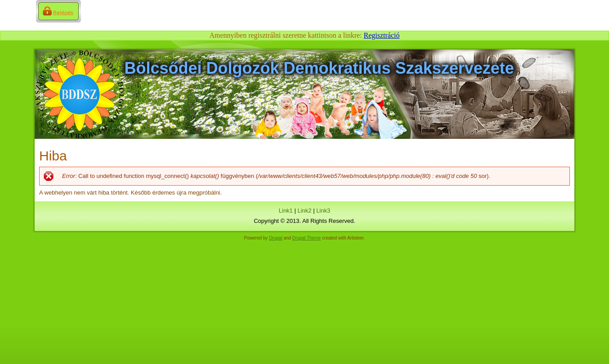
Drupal (275, 238)
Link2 (304, 211)
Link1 (286, 211)
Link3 (323, 211)
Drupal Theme (307, 238)
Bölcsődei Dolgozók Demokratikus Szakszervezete (319, 68)
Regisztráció (382, 35)
